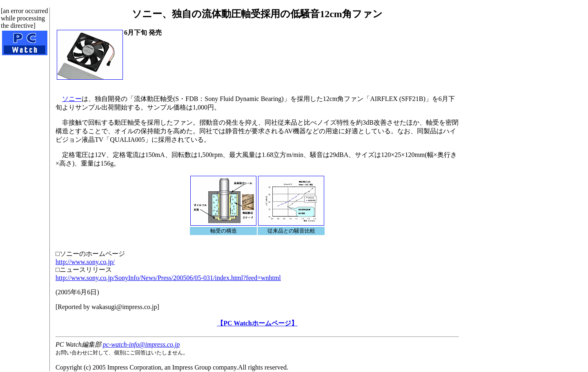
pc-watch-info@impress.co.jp (141, 344)
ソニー (72, 99)
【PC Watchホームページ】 (257, 323)
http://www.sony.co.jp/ (85, 262)
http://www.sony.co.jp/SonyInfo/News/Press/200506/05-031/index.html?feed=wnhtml (168, 278)
